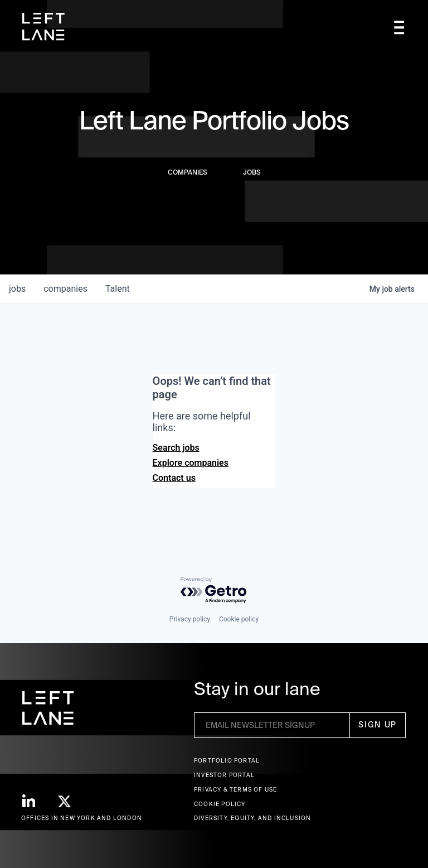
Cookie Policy (220, 804)
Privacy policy (190, 619)
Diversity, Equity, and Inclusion (252, 818)
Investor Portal (224, 775)
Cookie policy (239, 619)
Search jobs (176, 448)
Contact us (174, 478)
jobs (17, 289)
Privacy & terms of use (235, 790)
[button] (399, 27)
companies (65, 289)
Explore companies (191, 463)
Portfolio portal (227, 761)
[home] (43, 27)
